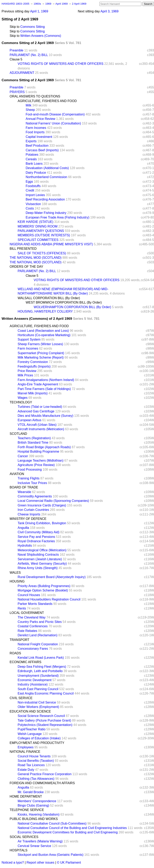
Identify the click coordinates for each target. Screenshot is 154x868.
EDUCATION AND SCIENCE (30, 711)
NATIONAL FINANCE (25, 752)
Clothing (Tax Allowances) (36, 779)
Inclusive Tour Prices (32, 483)
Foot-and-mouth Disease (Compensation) (55, 114)
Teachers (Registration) (34, 438)
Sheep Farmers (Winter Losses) (40, 344)
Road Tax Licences (31, 765)
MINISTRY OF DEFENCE (28, 519)
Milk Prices (25, 375)
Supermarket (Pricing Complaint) (41, 353)
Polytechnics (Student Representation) (45, 725)
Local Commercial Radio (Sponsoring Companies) (53, 501)
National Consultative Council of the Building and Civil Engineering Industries (72, 828)
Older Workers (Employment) (38, 707)
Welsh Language (30, 734)
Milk (28, 105)
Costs (30, 208)
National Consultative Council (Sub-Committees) (52, 823)
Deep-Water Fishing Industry (46, 213)
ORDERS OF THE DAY (26, 267)
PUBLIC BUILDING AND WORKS (34, 819)
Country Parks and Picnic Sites (40, 622)
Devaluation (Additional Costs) (47, 168)
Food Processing (30, 470)
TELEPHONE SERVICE (27, 810)
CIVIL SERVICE (21, 698)
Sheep (30, 110)
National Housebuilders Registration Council (49, 599)
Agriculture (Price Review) (36, 465)
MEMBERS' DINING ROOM (38, 226)
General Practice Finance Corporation (45, 774)
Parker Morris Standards (35, 604)
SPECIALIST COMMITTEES (38, 240)
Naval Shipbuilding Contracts (38, 555)
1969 (49, 4)
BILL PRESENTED (23, 249)
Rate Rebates (27, 631)
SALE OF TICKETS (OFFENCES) (42, 253)
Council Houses (29, 595)
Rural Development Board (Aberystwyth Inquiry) (52, 577)
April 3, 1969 (109, 11)
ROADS (15, 653)
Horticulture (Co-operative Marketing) (44, 335)
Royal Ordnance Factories (36, 541)
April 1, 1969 (39, 11)
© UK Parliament (69, 862)
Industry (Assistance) (33, 684)
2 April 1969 (79, 4)
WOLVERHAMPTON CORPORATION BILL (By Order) (72, 307)
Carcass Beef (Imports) (42, 150)
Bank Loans (34, 164)
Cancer (23, 456)
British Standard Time (33, 443)
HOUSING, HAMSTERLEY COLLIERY (45, 311)
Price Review (27, 371)
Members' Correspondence (37, 801)
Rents (22, 608)
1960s (38, 4)
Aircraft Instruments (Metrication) (41, 429)
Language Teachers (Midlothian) (41, 461)
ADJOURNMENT (22, 73)
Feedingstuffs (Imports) (34, 366)
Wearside (24, 492)
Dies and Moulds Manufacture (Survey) (45, 416)
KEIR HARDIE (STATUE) (35, 222)
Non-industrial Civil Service (37, 702)
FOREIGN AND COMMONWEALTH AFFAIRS (42, 783)
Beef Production (37, 146)
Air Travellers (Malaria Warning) (40, 841)
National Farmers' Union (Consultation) (53, 123)
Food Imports (35, 132)
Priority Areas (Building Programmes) (44, 586)
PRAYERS (17, 92)
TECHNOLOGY (21, 402)
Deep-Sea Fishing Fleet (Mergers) (42, 667)
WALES (15, 573)
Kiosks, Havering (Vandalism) (39, 814)
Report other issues (40, 862)
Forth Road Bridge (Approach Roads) (44, 447)
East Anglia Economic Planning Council (46, 693)
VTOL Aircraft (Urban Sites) (37, 425)
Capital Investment (39, 137)
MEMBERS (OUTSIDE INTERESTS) (44, 235)
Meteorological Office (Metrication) (42, 550)
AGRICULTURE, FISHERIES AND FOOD (47, 101)
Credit (30, 190)
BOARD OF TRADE (24, 487)
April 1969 (62, 4)
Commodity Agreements (35, 496)
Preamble (16, 50)
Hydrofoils (25, 546)
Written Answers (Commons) (41, 36)
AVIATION (17, 474)
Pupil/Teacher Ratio (32, 729)
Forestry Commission (33, 362)
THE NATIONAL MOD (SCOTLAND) (36, 258)
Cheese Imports (29, 514)
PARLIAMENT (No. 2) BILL (29, 55)
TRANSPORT (19, 640)
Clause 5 (16, 59)
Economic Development (35, 680)
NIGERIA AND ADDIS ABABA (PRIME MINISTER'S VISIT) (51, 244)
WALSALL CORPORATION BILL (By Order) (49, 298)
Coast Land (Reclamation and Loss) (43, 331)
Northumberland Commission (46, 177)
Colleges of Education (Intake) (39, 738)
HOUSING (17, 581)
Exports (31, 141)
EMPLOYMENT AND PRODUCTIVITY (37, 743)
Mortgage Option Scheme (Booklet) (43, 590)
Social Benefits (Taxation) (36, 761)
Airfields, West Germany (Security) (42, 564)
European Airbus (29, 420)
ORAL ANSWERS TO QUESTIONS (35, 96)
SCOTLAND (18, 434)
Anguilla (23, 528)
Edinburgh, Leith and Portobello (40, 671)
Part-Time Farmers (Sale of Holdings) (44, 389)
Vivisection (33, 204)
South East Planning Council (38, 689)
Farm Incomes (36, 128)
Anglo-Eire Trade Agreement (38, 384)
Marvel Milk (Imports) (33, 393)
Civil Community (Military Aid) (38, 532)
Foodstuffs (33, 186)
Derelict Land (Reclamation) (37, 635)
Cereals (31, 159)
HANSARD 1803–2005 (15, 4)
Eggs (29, 182)
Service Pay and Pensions (36, 537)
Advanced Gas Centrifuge (36, 411)
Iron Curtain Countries (33, 510)
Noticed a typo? (13, 862)
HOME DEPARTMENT (26, 796)
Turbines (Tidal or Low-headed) (40, 407)
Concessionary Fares (33, 649)
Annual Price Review (41, 119)
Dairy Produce (36, 173)
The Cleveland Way (32, 617)
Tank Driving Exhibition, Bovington (42, 523)
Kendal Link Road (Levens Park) (41, 658)
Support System (29, 339)
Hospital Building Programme (38, 452)
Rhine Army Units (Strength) (38, 568)
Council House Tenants (34, 756)
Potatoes (32, 155)
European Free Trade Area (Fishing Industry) (58, 217)
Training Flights (29, 478)
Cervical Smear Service (34, 846)
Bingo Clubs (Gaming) (33, 805)
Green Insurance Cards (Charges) (42, 505)
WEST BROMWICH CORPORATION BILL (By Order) (64, 302)
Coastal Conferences (33, 626)
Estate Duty (26, 770)
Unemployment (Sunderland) (38, 676)
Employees (26, 747)
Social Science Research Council (41, 716)
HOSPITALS (19, 850)
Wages (23, 398)
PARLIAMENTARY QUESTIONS (41, 231)
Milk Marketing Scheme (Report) (41, 357)
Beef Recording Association (45, 199)
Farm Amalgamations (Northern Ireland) (46, 380)
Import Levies (35, 195)
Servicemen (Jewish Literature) (40, 559)
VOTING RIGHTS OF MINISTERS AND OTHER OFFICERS (61, 64)
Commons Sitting (32, 27)
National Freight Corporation (38, 644)
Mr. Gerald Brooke (31, 792)
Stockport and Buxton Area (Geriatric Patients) (51, 855)
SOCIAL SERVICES (24, 837)
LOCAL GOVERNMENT (27, 613)
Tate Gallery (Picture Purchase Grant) (44, 720)
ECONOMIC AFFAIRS (25, 662)
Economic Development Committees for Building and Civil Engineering (68, 832)
